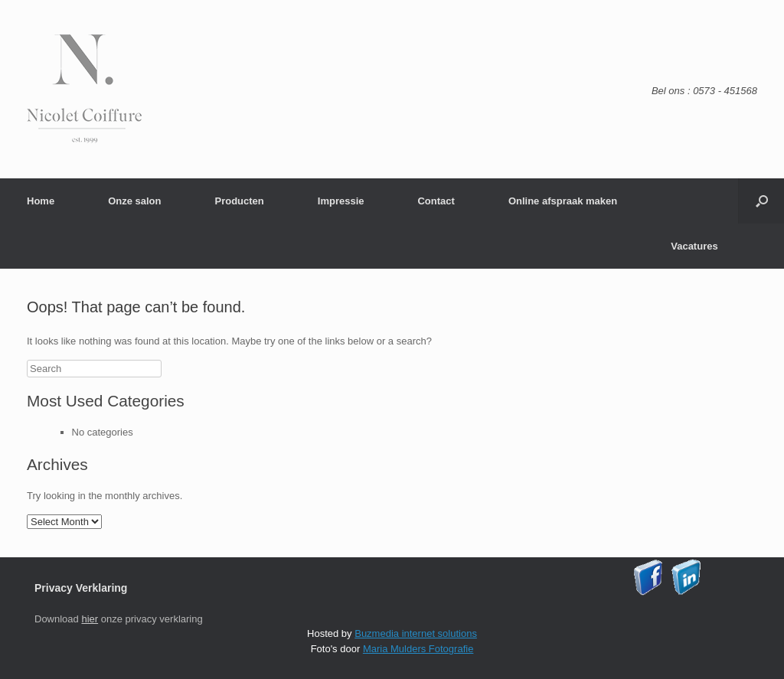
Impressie (341, 201)
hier (90, 619)
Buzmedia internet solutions (416, 633)
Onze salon (134, 201)
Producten (239, 201)
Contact (436, 201)
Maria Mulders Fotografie (418, 649)
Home (41, 201)
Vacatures (694, 246)
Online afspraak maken (563, 201)
